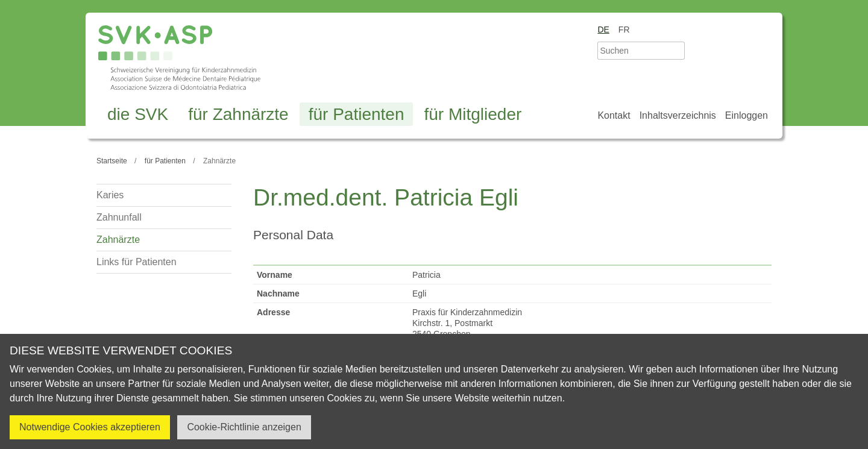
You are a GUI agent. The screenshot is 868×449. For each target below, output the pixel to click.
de (603, 30)
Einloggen (747, 115)
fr (624, 30)
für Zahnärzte (238, 114)
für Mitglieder (473, 114)
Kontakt (614, 115)
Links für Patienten (137, 262)
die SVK (138, 114)
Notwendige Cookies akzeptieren (90, 427)
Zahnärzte (118, 240)
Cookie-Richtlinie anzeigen (244, 427)
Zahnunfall (119, 217)
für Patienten (357, 114)
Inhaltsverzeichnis (678, 115)
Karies (110, 195)
